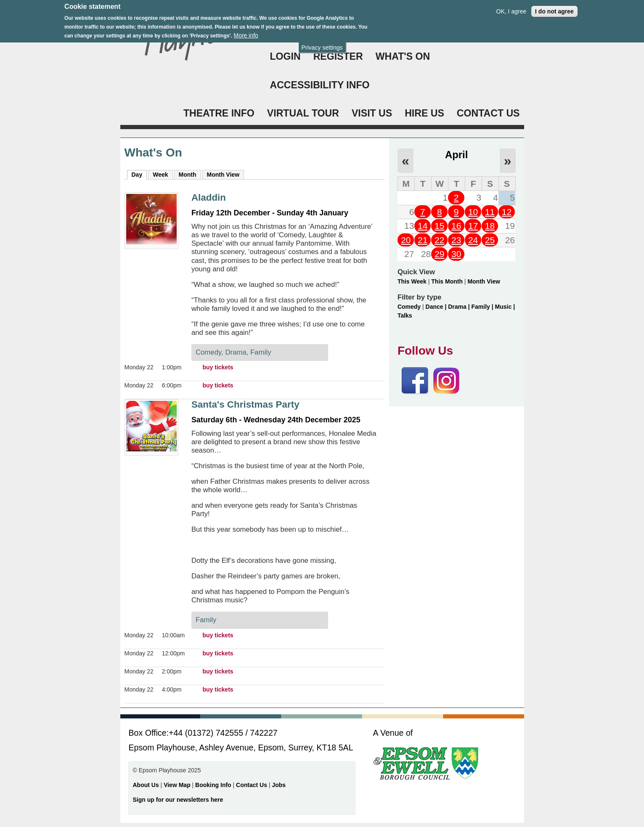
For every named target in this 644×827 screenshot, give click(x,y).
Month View (223, 175)
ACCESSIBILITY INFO (320, 85)
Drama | (460, 307)
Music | (505, 307)
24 (473, 240)
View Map (178, 785)
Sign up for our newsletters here (178, 800)
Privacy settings (322, 44)
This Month (447, 281)
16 (456, 226)
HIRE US (424, 113)
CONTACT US (488, 113)
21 (423, 240)
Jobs (279, 785)
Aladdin (209, 197)
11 (490, 212)
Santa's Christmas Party (245, 404)
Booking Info (213, 785)
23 (456, 240)
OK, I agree (511, 8)
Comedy (409, 307)
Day (139, 174)
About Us (146, 785)
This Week (412, 281)
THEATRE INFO (219, 113)
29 (439, 254)
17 (473, 226)
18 (490, 226)
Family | (483, 307)
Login (285, 56)
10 (473, 212)
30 (456, 254)
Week (160, 175)
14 (423, 226)
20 (406, 240)
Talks (405, 315)
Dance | (437, 307)
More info (246, 32)
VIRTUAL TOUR (303, 113)
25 (490, 240)
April (456, 155)
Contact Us (252, 785)
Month (188, 175)
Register (338, 56)
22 (439, 240)
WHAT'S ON (403, 56)
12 (507, 212)
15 (439, 226)
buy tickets (218, 367)
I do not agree (554, 8)
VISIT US (372, 113)
